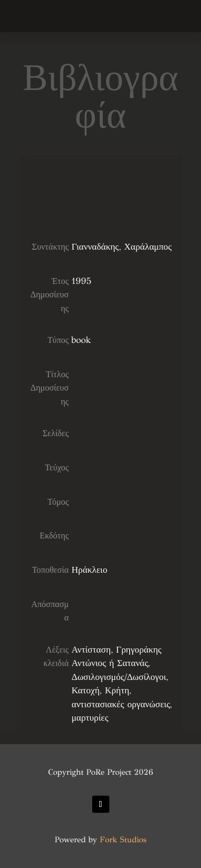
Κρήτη (117, 690)
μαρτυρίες (90, 718)
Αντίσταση (91, 650)
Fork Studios (123, 840)
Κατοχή (85, 690)
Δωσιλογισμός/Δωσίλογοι (118, 677)
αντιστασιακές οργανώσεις (121, 704)
